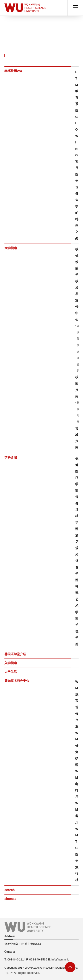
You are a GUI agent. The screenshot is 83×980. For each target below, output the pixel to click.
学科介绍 (11, 457)
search (10, 890)
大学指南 (11, 248)
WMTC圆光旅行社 (77, 854)
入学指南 (11, 663)
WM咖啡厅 (77, 784)
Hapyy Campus (25, 8)
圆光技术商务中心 (17, 680)
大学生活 (11, 672)
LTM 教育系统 (77, 91)
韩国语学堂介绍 (15, 654)
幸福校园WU (13, 71)
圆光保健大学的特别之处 (77, 206)
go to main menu (0, 0)
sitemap (10, 899)
